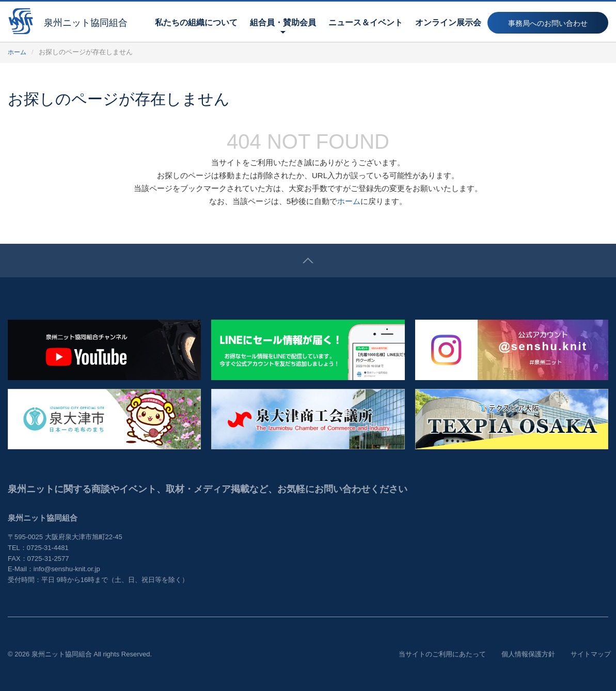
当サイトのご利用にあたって (442, 654)
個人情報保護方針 (528, 654)
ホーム (18, 52)
